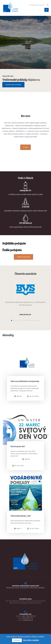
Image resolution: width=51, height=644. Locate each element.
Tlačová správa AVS (18, 446)
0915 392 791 (28, 618)
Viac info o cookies (31, 640)
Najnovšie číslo (8, 76)
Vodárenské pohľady (13, 85)
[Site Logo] (10, 8)
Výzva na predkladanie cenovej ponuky (25, 381)
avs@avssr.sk (28, 620)
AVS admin (35, 396)
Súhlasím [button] (17, 640)
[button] (48, 5)
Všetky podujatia (23, 257)
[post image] (25, 363)
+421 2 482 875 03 (28, 616)
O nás (26, 147)
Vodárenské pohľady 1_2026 (21, 516)
